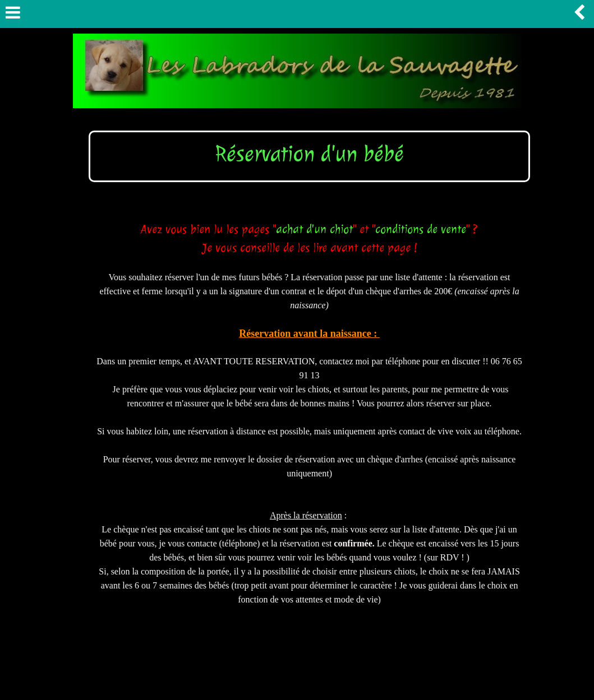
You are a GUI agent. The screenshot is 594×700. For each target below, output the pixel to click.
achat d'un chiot (314, 229)
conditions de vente (421, 229)
